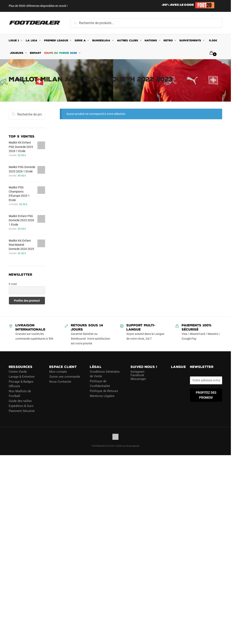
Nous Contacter (60, 382)
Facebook (137, 375)
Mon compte (58, 372)
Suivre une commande (65, 377)
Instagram (137, 372)
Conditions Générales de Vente (105, 374)
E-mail (13, 284)
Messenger (138, 379)
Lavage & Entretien (22, 377)
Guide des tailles (20, 401)
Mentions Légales (102, 396)
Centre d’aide (18, 372)
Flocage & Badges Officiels (21, 384)
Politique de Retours (104, 391)
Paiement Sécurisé (22, 411)
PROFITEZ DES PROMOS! (206, 395)
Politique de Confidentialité (100, 384)
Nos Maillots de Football (20, 394)
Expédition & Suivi (21, 406)
